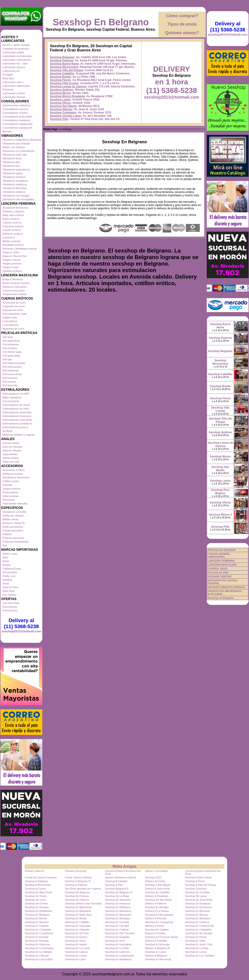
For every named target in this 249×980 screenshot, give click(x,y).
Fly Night (8, 75)
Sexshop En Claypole (77, 930)
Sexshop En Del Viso (77, 933)
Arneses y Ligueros (13, 211)
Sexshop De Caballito (157, 892)
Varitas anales (11, 458)
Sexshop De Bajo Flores (39, 892)
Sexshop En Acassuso (118, 903)
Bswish (7, 565)
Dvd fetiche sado (12, 352)
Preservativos (10, 492)
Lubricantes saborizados (16, 86)
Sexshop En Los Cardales (200, 956)
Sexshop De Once (35, 900)
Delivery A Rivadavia (157, 896)
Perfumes (8, 90)
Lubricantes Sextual (14, 97)
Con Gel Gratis (11, 603)
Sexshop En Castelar (37, 926)
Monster (7, 131)
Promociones (10, 610)
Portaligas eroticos (13, 245)
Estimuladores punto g (15, 427)
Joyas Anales (10, 454)
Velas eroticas (10, 496)
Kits (5, 545)
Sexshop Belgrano (62, 57)
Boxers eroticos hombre (16, 283)
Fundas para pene (13, 530)
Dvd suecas (9, 382)
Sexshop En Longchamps (120, 956)
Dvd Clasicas (10, 378)
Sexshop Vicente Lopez (66, 116)
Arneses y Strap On (14, 523)
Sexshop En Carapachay (159, 922)
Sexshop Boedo (61, 77)
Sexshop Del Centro (36, 903)
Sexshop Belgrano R (117, 889)
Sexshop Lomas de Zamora (68, 87)
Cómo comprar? (182, 16)
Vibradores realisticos (15, 184)
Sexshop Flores (60, 80)
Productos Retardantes (16, 542)
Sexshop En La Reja (197, 948)
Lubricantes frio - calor (15, 63)
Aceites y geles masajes (16, 45)
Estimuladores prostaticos (17, 423)
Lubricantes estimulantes (17, 60)
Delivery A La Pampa (157, 911)
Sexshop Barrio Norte (64, 64)
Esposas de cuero (13, 310)
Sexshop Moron (60, 93)
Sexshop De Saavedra (118, 900)
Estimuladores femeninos (17, 416)
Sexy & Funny (10, 587)
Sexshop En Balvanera (78, 911)
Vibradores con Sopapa (16, 196)
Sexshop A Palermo (76, 885)
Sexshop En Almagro (157, 907)
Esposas (7, 485)
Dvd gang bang (11, 356)
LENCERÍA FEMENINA (221, 561)
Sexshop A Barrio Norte (198, 877)
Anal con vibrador (13, 447)
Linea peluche (11, 325)
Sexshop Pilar (59, 119)
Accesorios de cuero (14, 303)
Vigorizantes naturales (15, 503)
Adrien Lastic (10, 554)
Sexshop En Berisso (197, 915)
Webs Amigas (124, 866)
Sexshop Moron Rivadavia (67, 96)
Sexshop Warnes (61, 109)
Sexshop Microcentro (64, 67)
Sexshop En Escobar (37, 937)
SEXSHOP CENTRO (220, 577)
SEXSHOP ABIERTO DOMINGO (226, 587)
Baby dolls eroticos (13, 215)
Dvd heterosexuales (14, 363)
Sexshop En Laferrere (117, 952)
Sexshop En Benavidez (118, 915)
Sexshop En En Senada (199, 933)
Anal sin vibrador (12, 450)
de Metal (7, 431)
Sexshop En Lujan (75, 959)
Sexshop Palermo (62, 60)
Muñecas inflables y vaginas (19, 435)
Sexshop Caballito (62, 73)
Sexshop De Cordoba (197, 892)
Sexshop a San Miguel (158, 885)
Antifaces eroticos (13, 474)
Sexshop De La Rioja (117, 896)
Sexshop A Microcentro (38, 885)
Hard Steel (9, 591)
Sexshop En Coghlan (117, 930)
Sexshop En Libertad (37, 956)
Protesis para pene (13, 538)
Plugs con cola (11, 462)
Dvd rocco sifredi (12, 374)
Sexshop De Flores (36, 896)
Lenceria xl (9, 237)
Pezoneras (9, 500)
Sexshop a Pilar (114, 885)
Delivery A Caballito (156, 941)
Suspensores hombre (15, 294)
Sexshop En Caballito (77, 922)
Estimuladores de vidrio (16, 409)
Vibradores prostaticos (15, 181)
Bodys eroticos (11, 219)
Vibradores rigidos (13, 173)
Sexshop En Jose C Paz (199, 944)
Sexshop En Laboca (76, 952)
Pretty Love (9, 576)
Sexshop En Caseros (197, 922)
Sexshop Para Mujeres (220, 492)
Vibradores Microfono (15, 188)
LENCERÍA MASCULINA (222, 565)
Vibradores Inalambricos (16, 170)
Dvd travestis (10, 385)
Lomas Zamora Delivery (78, 877)
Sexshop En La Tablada (38, 952)
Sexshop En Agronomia (78, 907)
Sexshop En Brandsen (198, 918)
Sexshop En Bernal (36, 918)
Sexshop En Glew (195, 941)
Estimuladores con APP (16, 394)
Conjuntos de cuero (14, 306)
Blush (6, 561)
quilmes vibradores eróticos (121, 877)
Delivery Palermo (35, 871)
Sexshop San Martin (63, 106)
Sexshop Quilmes (62, 90)
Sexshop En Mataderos (118, 959)
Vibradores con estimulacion (19, 151)
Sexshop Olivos (60, 103)
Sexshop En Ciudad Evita (200, 926)
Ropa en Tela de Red (15, 256)
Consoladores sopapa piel (17, 128)
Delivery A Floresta (156, 918)
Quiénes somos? (182, 33)
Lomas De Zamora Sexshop (41, 877)
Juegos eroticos (11, 489)
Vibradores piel (11, 166)
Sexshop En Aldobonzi (118, 907)
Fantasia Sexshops (76, 871)
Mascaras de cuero (13, 329)
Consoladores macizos (15, 109)
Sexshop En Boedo (76, 918)
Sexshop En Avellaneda (38, 911)
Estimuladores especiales (17, 412)
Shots (6, 583)
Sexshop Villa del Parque (67, 70)
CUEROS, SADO (218, 569)
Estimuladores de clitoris (16, 405)
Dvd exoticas (10, 348)
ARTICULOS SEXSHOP (222, 550)
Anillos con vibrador (14, 147)
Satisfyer (8, 580)
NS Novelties (10, 572)
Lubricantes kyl (11, 71)
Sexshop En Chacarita (77, 926)
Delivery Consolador (156, 871)
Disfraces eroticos (13, 234)
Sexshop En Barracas (197, 911)
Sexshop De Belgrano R (119, 892)
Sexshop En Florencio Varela (161, 937)
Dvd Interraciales (12, 367)
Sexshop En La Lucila (77, 948)
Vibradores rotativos (14, 192)
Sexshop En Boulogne (118, 918)
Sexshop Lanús (60, 100)
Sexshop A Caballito (116, 881)
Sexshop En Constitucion (39, 933)
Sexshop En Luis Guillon (39, 959)
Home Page (50, 129)
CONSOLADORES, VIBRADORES (219, 555)
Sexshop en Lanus (156, 952)
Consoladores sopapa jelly (18, 124)
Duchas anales (11, 443)
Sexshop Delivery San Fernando (83, 903)
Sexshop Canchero (196, 889)
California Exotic (12, 569)
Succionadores (11, 401)
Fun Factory (9, 595)
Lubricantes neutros (14, 67)
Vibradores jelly (11, 162)
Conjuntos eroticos (13, 226)
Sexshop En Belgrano (101, 22)
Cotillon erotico (11, 481)
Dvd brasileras (11, 344)
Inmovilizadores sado (15, 314)
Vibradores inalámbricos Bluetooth (22, 140)
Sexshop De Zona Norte (199, 900)
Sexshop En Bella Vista (78, 915)
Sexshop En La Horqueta (39, 948)
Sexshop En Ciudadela (38, 930)
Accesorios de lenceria (15, 208)
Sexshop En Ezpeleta (117, 937)
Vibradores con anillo (15, 512)
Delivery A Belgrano (156, 956)
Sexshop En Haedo (76, 944)
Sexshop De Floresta (77, 896)
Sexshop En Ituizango (157, 944)
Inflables (7, 534)
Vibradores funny (12, 158)
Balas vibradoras (12, 397)
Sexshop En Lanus (196, 952)
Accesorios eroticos (14, 470)
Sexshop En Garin (75, 941)
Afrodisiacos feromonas (16, 477)
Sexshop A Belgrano (36, 881)
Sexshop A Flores (195, 881)
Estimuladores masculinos (17, 420)
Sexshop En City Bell (117, 926)
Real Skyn (8, 78)
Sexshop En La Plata (117, 948)
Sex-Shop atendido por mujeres (83, 889)
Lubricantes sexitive (14, 93)
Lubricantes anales (13, 52)
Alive (5, 557)
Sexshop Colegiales (63, 113)
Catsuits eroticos (12, 223)
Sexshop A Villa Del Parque (201, 885)
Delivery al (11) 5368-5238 (21, 623)
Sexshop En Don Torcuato (120, 933)
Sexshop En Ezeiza (76, 937)
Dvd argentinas (11, 341)
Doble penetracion (13, 527)
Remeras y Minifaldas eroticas (20, 249)
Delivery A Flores (155, 926)
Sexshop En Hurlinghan (118, 944)
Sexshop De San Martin (158, 900)
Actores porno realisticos (16, 105)
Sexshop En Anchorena (198, 907)
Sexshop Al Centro (35, 889)
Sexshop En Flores (196, 937)
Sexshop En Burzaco (37, 922)
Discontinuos (10, 607)
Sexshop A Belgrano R (78, 881)
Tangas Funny (11, 267)
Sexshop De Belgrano (77, 892)
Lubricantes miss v (13, 82)
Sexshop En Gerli (115, 941)
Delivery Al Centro (155, 881)
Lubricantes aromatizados (17, 56)
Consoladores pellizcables (17, 117)
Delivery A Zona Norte (157, 889)
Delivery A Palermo (156, 903)
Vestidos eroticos (12, 271)
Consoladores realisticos (16, 120)
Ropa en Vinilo (11, 252)
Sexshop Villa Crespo (64, 83)
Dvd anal (8, 337)
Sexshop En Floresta (37, 941)
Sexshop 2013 (153, 877)
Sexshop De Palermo (77, 900)
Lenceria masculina (14, 290)
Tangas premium (12, 263)
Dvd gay (7, 359)
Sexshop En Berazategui (159, 915)
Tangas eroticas (11, 260)
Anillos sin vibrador (13, 516)
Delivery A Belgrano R (157, 948)
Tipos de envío (182, 24)
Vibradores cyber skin (15, 155)
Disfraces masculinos (15, 287)
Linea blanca (10, 321)
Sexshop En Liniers (76, 956)
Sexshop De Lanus (196, 896)
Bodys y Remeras (13, 279)
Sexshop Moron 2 (220, 515)
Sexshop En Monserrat (158, 959)
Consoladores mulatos (15, 113)
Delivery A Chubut (155, 933)
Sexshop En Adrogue (37, 907)
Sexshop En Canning (117, 922)
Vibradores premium (14, 177)
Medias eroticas (11, 241)
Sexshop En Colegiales (198, 930)
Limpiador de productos (16, 49)
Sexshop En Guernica (37, 944)
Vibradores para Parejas (16, 143)
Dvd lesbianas (11, 370)
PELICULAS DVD (218, 573)
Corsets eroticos (12, 230)
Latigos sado (10, 317)
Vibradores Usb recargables (18, 199)
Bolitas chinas (10, 519)
